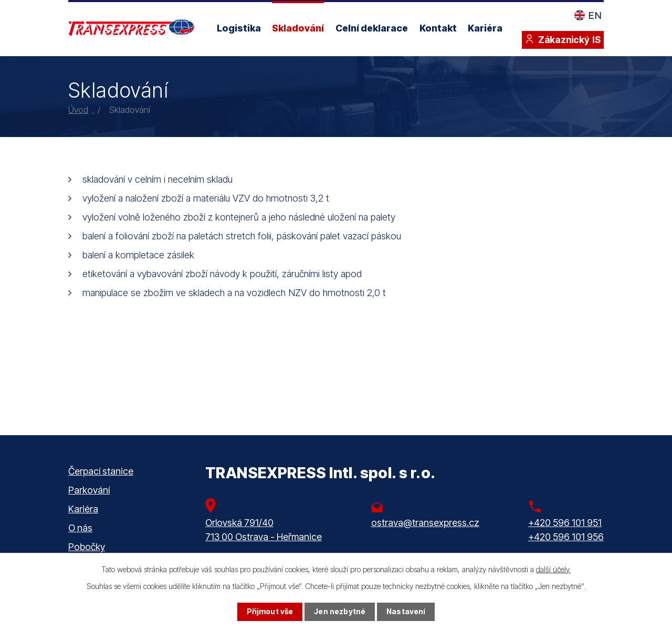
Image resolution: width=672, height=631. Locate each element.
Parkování (89, 490)
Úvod (78, 110)
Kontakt (438, 28)
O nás (80, 528)
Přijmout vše (270, 612)
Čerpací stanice (101, 471)
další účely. (553, 569)
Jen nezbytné (340, 612)
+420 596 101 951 (565, 523)
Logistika (239, 28)
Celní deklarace (372, 28)
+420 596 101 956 (566, 537)
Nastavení (406, 612)
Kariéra (485, 28)
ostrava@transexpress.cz (425, 523)
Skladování (298, 28)
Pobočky (87, 547)
